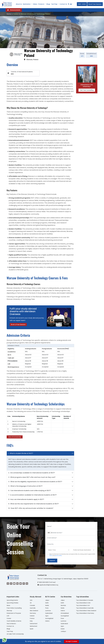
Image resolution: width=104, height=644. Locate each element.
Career (9, 618)
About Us (19, 4)
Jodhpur (63, 631)
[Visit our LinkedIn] (17, 584)
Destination (27, 4)
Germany (33, 613)
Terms (51, 556)
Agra (47, 616)
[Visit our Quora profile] (27, 584)
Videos (35, 4)
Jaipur (47, 600)
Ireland (32, 616)
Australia (33, 608)
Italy (31, 621)
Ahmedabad (65, 613)
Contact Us (63, 4)
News (8, 605)
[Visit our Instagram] (8, 584)
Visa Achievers (11, 624)
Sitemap (9, 611)
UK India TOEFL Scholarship (15, 634)
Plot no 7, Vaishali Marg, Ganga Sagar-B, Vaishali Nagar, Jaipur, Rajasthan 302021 (63, 579)
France (32, 618)
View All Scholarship (15, 437)
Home (9, 14)
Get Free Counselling (87, 90)
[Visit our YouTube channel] (14, 584)
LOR (8, 616)
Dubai (63, 629)
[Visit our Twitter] (21, 584)
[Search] (69, 4)
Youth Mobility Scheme (14, 621)
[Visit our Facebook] (11, 584)
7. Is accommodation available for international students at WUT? (32, 495)
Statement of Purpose (14, 613)
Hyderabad (49, 613)
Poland (16, 14)
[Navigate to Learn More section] (71, 4)
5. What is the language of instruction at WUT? (25, 486)
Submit (52, 561)
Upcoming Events (12, 600)
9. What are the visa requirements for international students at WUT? (34, 504)
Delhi (47, 603)
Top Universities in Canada (85, 600)
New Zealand (34, 611)
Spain (32, 629)
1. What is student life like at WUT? (21, 453)
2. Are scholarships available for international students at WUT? (32, 473)
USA (31, 600)
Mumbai (63, 605)
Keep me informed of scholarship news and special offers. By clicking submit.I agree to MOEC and (72, 555)
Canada (32, 605)
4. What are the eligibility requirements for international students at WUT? (35, 482)
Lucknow (48, 611)
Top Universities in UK (83, 605)
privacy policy (58, 556)
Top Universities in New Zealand (86, 611)
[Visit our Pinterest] (24, 584)
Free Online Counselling (14, 608)
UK (31, 603)
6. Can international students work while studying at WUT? (30, 491)
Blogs (48, 4)
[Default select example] (59, 550)
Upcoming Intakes (12, 603)
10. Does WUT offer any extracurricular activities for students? (31, 508)
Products (41, 4)
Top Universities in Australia (85, 608)
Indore (47, 621)
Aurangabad (49, 618)
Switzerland (34, 624)
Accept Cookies (71, 641)
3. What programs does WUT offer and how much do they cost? (32, 477)
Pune (47, 608)
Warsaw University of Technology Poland (35, 14)
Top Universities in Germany (85, 613)
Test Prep (54, 4)
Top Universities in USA (83, 603)
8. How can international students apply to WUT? (26, 499)
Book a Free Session (18, 324)
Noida (47, 605)
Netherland (33, 626)
